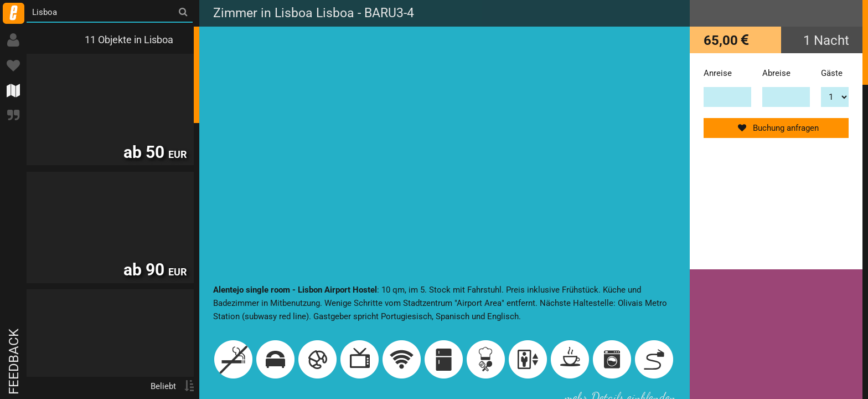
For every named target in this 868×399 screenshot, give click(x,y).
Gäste (832, 73)
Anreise (718, 73)
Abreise (776, 73)
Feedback (14, 362)
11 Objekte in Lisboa (129, 40)
